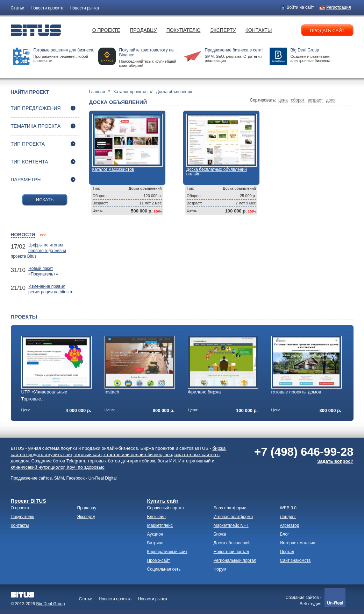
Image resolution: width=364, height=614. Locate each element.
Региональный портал (235, 560)
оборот (298, 100)
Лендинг (288, 517)
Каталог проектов (131, 92)
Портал (287, 552)
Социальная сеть (164, 569)
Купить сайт (163, 501)
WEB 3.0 (288, 508)
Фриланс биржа (204, 392)
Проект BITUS (28, 501)
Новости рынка (84, 8)
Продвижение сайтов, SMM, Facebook (48, 478)
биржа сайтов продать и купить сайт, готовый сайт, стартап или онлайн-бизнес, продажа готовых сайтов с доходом (118, 455)
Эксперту (223, 30)
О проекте (106, 30)
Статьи (18, 8)
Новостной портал (231, 552)
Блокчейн (156, 517)
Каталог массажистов (113, 169)
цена (283, 100)
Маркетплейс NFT (231, 525)
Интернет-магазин (298, 543)
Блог (285, 534)
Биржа (220, 534)
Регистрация (338, 7)
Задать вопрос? (335, 461)
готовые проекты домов (296, 392)
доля (331, 100)
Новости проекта (47, 8)
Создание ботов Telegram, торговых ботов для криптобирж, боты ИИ (103, 461)
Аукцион (155, 534)
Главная (97, 92)
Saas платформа (230, 508)
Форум (220, 569)
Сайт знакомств (295, 560)
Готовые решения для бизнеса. (64, 50)
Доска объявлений (174, 92)
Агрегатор (290, 525)
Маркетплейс (160, 525)
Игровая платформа (233, 517)
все (43, 235)
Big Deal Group (305, 50)
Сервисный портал (166, 508)
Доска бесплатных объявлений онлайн (217, 172)
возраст (315, 100)
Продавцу (143, 30)
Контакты (259, 30)
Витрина (155, 543)
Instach (112, 392)
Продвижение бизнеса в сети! (234, 50)
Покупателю (184, 30)
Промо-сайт (159, 560)
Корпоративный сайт (167, 552)
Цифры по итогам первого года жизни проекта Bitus (39, 251)
